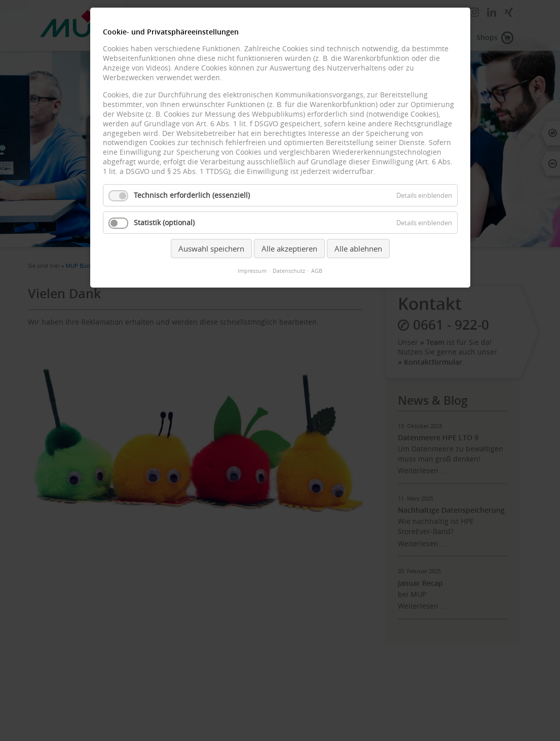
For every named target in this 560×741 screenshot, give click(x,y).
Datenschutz (289, 271)
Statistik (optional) (164, 223)
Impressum (252, 271)
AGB (317, 271)
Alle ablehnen (358, 249)
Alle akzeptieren (289, 249)
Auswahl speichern (211, 249)
